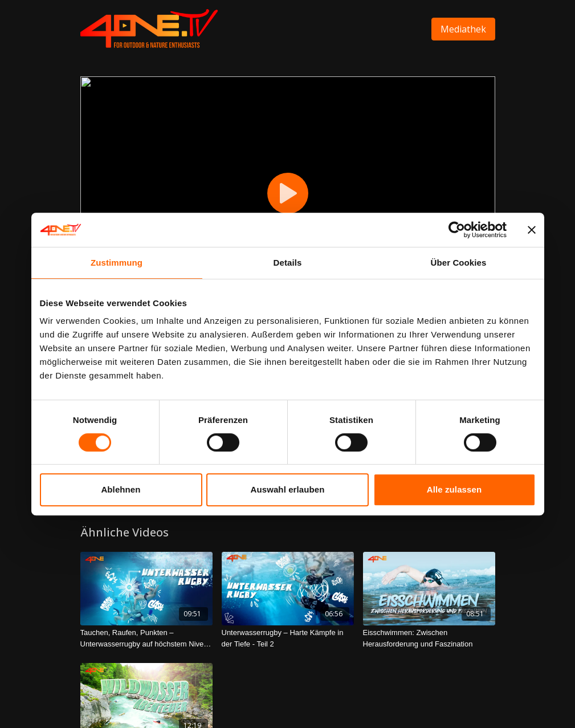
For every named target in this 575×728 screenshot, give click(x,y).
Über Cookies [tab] (459, 263)
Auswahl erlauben (288, 489)
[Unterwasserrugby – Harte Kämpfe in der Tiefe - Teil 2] (288, 638)
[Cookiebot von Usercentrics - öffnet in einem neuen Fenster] (457, 230)
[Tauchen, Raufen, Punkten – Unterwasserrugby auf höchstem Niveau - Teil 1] (146, 638)
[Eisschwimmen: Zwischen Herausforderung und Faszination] (429, 638)
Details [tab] (288, 263)
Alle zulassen (454, 489)
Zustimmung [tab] (117, 263)
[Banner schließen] (532, 230)
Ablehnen (121, 489)
